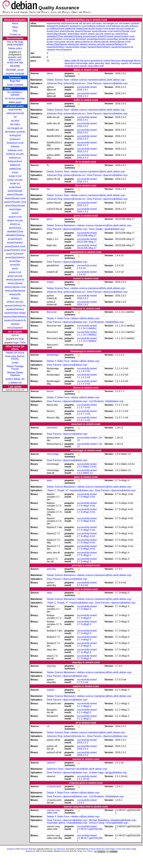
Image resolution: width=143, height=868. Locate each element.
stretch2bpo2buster (15, 206)
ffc (78, 61)
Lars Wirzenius (59, 849)
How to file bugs (15, 42)
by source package (15, 98)
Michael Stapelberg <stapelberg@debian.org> (113, 820)
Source (15, 335)
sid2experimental (15, 113)
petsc (91, 63)
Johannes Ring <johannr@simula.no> (66, 83)
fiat (82, 61)
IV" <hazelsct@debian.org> (80, 490)
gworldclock (97, 61)
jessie (15, 269)
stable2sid (15, 165)
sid (15, 117)
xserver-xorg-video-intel (92, 66)
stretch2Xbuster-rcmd (15, 202)
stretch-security (15, 220)
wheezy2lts (15, 294)
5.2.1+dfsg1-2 (84, 706)
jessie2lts (15, 265)
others (128, 849)
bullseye (15, 146)
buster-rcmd (15, 176)
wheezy (15, 298)
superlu (125, 63)
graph (19, 102)
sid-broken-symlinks (15, 132)
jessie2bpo (15, 261)
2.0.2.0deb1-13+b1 (87, 467)
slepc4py (116, 63)
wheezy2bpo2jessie (15, 291)
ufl (130, 63)
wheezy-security (15, 302)
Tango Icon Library (85, 851)
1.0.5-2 (81, 803)
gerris (87, 61)
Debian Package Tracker (15, 368)
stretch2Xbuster (15, 195)
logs (21, 62)
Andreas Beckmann (97, 849)
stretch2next (15, 228)
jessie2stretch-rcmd (15, 246)
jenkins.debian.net (15, 379)
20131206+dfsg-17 (87, 235)
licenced (25, 849)
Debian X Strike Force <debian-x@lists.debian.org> (73, 318)
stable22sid (15, 169)
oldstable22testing (15, 235)
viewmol (136, 63)
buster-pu (15, 183)
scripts (10, 62)
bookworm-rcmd (15, 143)
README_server (15, 70)
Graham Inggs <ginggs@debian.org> (108, 773)
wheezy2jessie (15, 283)
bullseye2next (15, 161)
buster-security (15, 180)
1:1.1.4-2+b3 (84, 371)
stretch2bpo (15, 209)
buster (15, 172)
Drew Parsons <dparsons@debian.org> (107, 83)
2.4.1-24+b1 (83, 779)
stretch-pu (15, 224)
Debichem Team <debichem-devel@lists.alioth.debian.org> (77, 769)
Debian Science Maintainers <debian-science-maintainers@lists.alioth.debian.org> (89, 225)
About (15, 23)
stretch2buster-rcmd (15, 198)
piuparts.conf (15, 57)
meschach (70, 63)
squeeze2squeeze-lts (15, 320)
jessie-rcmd (15, 272)
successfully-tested (87, 87)
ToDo (23, 343)
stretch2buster (15, 191)
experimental (15, 110)
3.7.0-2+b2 (83, 585)
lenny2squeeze (15, 328)
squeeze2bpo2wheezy (15, 317)
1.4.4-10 (81, 268)
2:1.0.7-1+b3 (84, 407)
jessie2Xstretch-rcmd (15, 250)
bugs (21, 339)
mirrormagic (82, 63)
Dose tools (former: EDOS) (15, 358)
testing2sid (15, 135)
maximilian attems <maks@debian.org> (67, 823)
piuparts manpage (15, 73)
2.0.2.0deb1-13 (85, 473)
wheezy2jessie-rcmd (15, 287)
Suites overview (15, 85)
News (15, 27)
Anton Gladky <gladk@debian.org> (107, 229)
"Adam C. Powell (55, 490)
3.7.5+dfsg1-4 (84, 555)
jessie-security (15, 276)
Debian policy (15, 48)
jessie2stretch (15, 239)
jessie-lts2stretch (15, 254)
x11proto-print (72, 66)
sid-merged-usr (15, 128)
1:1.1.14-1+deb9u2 (87, 328)
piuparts (10, 849)
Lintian (15, 363)
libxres (137, 61)
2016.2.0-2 (83, 120)
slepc (108, 63)
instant (107, 61)
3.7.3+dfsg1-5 (84, 609)
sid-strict (15, 121)
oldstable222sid (15, 232)
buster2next (15, 187)
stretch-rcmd (19, 89)
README (15, 66)
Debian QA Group (15, 353)
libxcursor (116, 61)
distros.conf (15, 60)
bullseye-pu (15, 158)
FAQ (15, 31)
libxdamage (127, 61)
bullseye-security (15, 154)
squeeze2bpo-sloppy (15, 313)
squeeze (15, 324)
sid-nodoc (15, 124)
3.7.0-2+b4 (83, 682)
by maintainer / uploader (15, 93)
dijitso (67, 61)
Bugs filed (15, 81)
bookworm (15, 139)
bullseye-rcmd (15, 150)
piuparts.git (30, 851)
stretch (15, 213)
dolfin (74, 61)
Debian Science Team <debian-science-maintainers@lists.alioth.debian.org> (86, 80)
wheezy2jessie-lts (15, 280)
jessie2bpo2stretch (15, 257)
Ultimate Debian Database (15, 374)
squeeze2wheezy (15, 309)
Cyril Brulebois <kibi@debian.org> (107, 322)
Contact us (15, 34)
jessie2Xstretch (15, 243)
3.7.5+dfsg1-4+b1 (86, 497)
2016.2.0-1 (83, 90)
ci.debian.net (15, 383)
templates (18, 44)
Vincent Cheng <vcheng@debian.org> (109, 823)
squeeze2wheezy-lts (15, 306)
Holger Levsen (116, 849)
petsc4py (100, 63)
